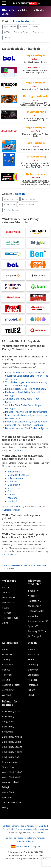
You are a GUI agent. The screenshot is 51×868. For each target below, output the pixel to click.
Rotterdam (33, 685)
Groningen (33, 675)
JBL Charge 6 (34, 636)
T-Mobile (7, 613)
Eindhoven (33, 670)
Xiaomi (7, 37)
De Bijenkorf (8, 598)
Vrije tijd (6, 680)
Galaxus (11, 495)
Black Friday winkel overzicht (26, 507)
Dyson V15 (33, 626)
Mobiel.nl (12, 501)
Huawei (23, 27)
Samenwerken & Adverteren (24, 826)
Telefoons (7, 675)
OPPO (7, 32)
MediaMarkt (14, 485)
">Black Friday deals (11, 510)
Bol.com (6, 587)
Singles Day (8, 767)
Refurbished (9, 205)
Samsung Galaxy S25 (38, 621)
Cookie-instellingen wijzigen (36, 829)
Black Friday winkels (12, 737)
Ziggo (5, 623)
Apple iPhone (10, 27)
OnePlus (35, 27)
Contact (6, 826)
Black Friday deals (11, 711)
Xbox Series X (34, 606)
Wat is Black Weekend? (8, 795)
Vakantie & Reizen (11, 685)
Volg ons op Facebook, (16, 838)
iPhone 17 (33, 591)
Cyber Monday (9, 762)
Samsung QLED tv (37, 631)
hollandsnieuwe (16, 478)
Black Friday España (12, 747)
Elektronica (8, 655)
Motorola (21, 450)
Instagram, (32, 838)
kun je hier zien (11, 554)
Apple (5, 649)
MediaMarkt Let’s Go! (18, 475)
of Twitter (30, 841)
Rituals (6, 608)
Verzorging (8, 690)
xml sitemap (39, 832)
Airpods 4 (32, 596)
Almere (31, 649)
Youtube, (21, 841)
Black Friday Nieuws (12, 752)
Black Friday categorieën (8, 719)
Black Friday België (12, 742)
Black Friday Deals (12, 565)
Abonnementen (11, 199)
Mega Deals (14, 488)
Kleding (6, 670)
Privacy (19, 829)
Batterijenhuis (15, 472)
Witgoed (6, 695)
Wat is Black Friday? (12, 772)
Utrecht (31, 695)
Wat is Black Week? (12, 777)
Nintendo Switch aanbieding (36, 613)
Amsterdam (33, 655)
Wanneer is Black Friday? (11, 785)
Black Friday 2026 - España (26, 847)
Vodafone (12, 498)
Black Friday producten (8, 729)
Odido (10, 491)
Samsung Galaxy (21, 32)
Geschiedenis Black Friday (12, 805)
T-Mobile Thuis (10, 618)
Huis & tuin (8, 665)
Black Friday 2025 (11, 757)
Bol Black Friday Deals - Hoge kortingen (25, 389)
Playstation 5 (34, 601)
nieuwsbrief (28, 529)
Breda (31, 660)
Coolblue (12, 481)
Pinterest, (41, 838)
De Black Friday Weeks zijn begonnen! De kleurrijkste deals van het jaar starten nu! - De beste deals (27, 415)
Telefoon (19, 194)
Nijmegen (33, 680)
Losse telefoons (23, 21)
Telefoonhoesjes (12, 210)
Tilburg (31, 690)
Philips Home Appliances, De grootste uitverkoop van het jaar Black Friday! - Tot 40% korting (26, 376)
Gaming (6, 660)
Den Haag (33, 665)
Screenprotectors (27, 205)
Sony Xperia (38, 32)
